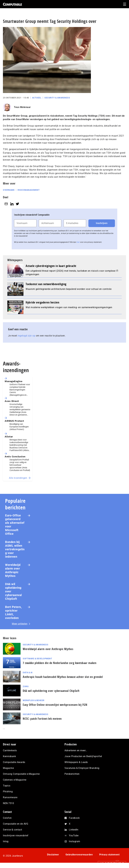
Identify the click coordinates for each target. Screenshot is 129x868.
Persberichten (72, 774)
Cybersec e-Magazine (15, 780)
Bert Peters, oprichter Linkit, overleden (13, 612)
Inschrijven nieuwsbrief (16, 836)
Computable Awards (14, 762)
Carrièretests (10, 750)
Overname (9, 190)
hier (78, 242)
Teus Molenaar (22, 107)
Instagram (75, 841)
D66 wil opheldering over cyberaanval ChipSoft (13, 591)
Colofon (7, 818)
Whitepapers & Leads (76, 762)
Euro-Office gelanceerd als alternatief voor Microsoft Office (15, 525)
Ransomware (10, 797)
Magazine (8, 768)
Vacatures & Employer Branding (82, 768)
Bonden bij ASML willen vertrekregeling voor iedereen (15, 549)
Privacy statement (109, 855)
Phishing (8, 792)
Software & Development (37, 659)
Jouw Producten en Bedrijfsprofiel (83, 756)
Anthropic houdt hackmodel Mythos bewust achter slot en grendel (63, 677)
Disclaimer (53, 855)
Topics (7, 786)
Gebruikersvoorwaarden (79, 855)
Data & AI (28, 672)
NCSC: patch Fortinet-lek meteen (42, 719)
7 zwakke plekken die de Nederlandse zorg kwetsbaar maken (60, 663)
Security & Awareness (57, 98)
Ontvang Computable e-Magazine (21, 774)
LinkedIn (74, 830)
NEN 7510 (8, 803)
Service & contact (13, 830)
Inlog (6, 841)
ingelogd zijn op (26, 336)
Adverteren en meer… (76, 750)
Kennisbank (9, 756)
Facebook (74, 818)
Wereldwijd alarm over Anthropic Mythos (13, 570)
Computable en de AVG (16, 824)
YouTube (74, 836)
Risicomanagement (29, 190)
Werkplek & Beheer (34, 700)
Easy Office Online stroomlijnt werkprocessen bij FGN (55, 705)
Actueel (37, 98)
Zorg (26, 686)
